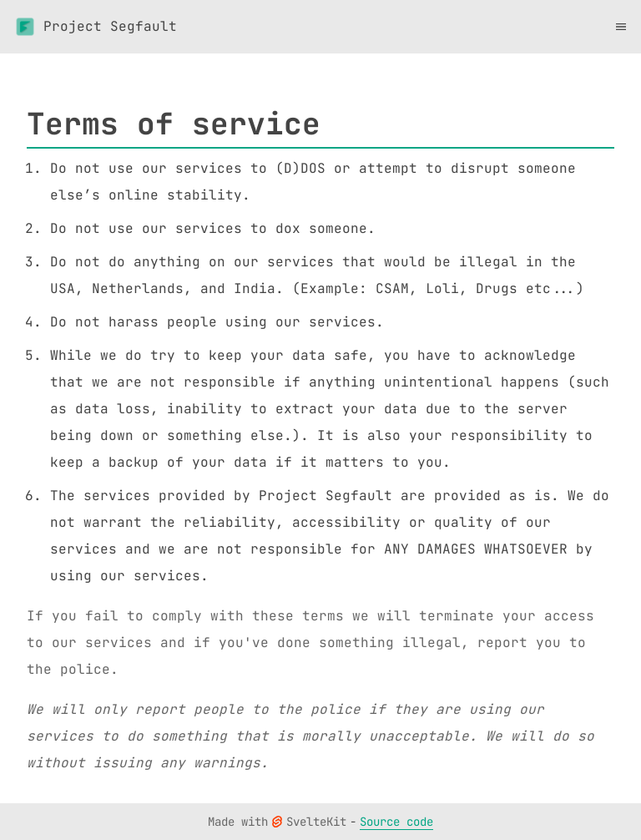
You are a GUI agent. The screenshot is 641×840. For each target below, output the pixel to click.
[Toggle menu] (621, 27)
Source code (396, 822)
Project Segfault (95, 27)
